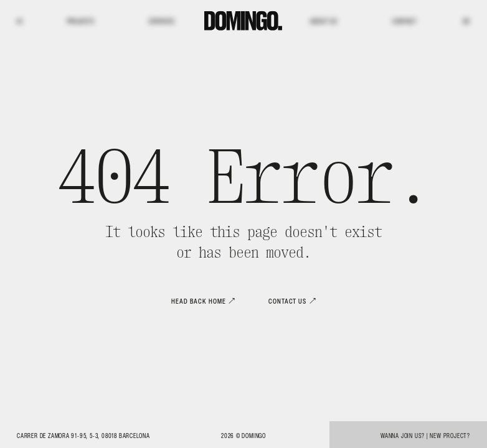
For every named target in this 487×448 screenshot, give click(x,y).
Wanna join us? (403, 436)
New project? (450, 436)
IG (20, 21)
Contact (405, 21)
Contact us (287, 301)
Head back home (198, 301)
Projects (81, 21)
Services (162, 21)
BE (467, 21)
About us (324, 21)
